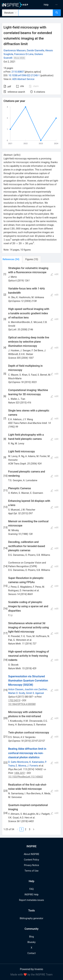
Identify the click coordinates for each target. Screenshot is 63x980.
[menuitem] (46, 5)
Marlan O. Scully (17, 693)
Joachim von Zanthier (36, 689)
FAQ (32, 889)
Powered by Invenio (32, 969)
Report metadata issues (31, 900)
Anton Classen (16, 689)
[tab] (13, 259)
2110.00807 (18, 72)
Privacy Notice (32, 865)
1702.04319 (14, 700)
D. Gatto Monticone (18, 762)
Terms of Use (32, 871)
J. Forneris (33, 766)
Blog (32, 937)
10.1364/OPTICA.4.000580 (22, 704)
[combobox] (36, 13)
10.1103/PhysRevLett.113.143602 (26, 777)
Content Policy (31, 860)
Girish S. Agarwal (35, 693)
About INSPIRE (31, 854)
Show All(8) (19, 58)
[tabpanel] (32, 549)
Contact (32, 953)
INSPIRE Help (32, 895)
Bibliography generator (31, 918)
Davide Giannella (35, 50)
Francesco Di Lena (24, 54)
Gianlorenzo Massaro (15, 50)
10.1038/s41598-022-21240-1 (24, 75)
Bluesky (31, 942)
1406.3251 (20, 773)
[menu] (48, 5)
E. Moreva (21, 766)
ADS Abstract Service (23, 79)
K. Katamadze (37, 762)
